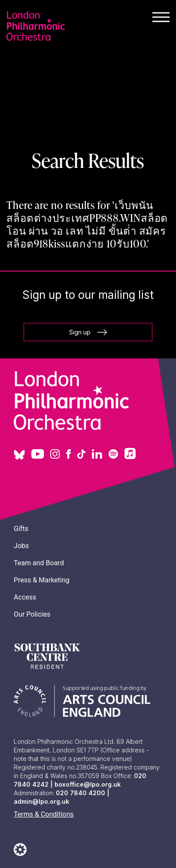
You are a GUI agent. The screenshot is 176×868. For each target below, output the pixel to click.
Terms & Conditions (44, 814)
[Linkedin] (97, 455)
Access (25, 597)
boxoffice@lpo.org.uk (88, 784)
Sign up (88, 332)
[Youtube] (38, 455)
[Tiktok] (81, 455)
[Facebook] (68, 455)
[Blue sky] (19, 458)
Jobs (21, 546)
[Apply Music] (130, 457)
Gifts (21, 529)
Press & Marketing (42, 580)
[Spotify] (113, 455)
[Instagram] (55, 455)
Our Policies (32, 614)
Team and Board (39, 563)
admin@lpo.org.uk (41, 801)
